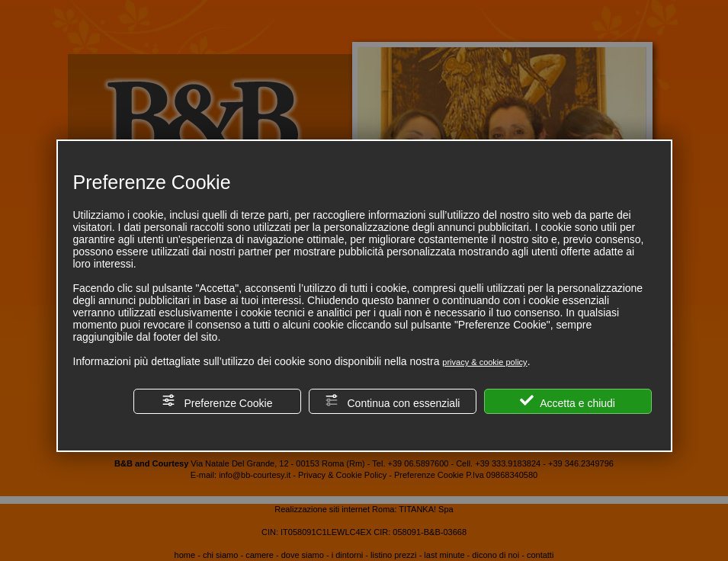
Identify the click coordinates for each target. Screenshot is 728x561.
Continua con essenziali (393, 401)
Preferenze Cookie (217, 401)
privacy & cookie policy (484, 362)
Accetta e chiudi (568, 401)
